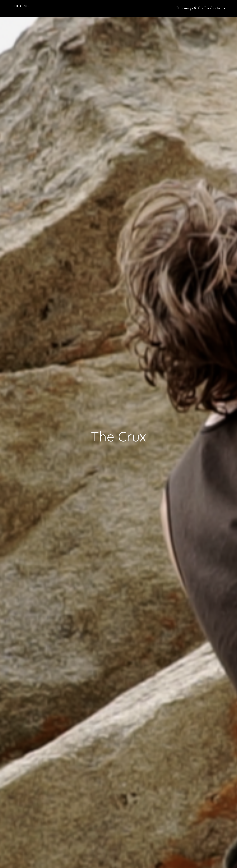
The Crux (21, 6)
